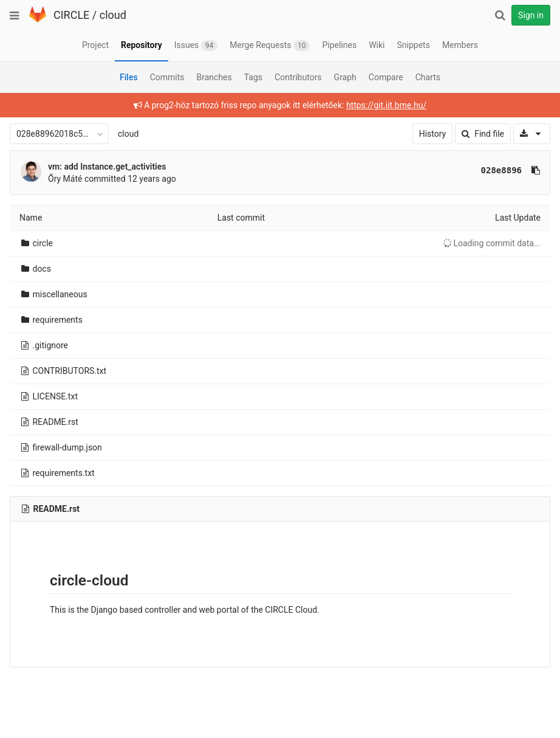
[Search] (500, 15)
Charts (428, 77)
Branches (214, 77)
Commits (167, 77)
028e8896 (501, 170)
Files (129, 77)
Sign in (531, 15)
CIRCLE (71, 15)
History (433, 134)
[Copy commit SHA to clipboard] (536, 170)
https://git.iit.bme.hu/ (386, 105)
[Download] (532, 134)
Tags (253, 77)
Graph (345, 77)
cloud (113, 15)
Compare (386, 77)
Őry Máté (65, 179)
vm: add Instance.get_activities (107, 167)
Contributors (298, 77)
